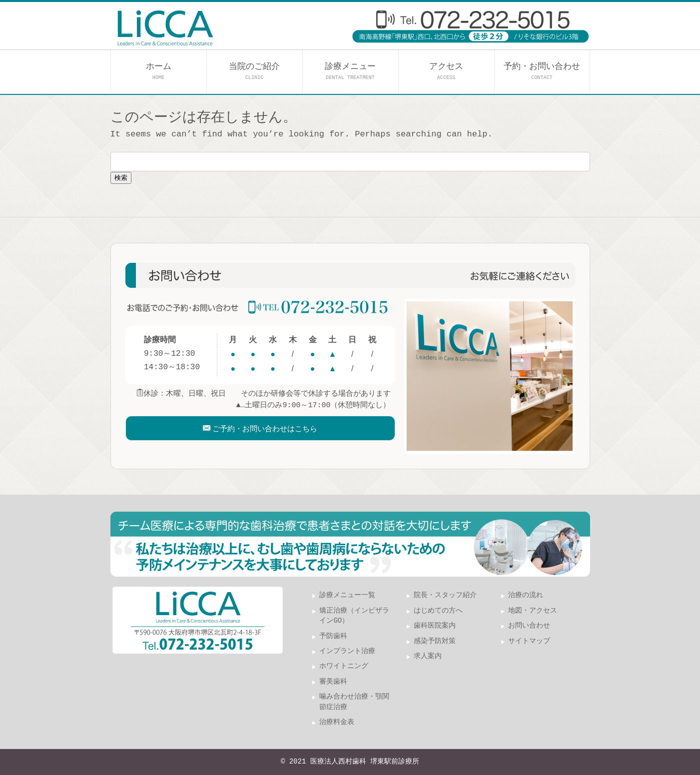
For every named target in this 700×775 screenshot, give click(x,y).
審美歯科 (333, 682)
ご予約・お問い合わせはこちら (265, 434)
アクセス (446, 71)
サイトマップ (529, 641)
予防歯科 (333, 636)
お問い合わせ (529, 626)
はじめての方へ (438, 611)
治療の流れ (526, 596)
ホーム (159, 71)
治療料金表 (337, 722)
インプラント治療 (347, 651)
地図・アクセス (533, 611)
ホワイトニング (344, 667)
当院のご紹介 (254, 71)
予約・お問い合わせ (542, 71)
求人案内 (428, 656)
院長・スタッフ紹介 (445, 596)
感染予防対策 (435, 641)
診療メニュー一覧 (347, 596)
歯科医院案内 (435, 626)
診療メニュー (350, 71)
